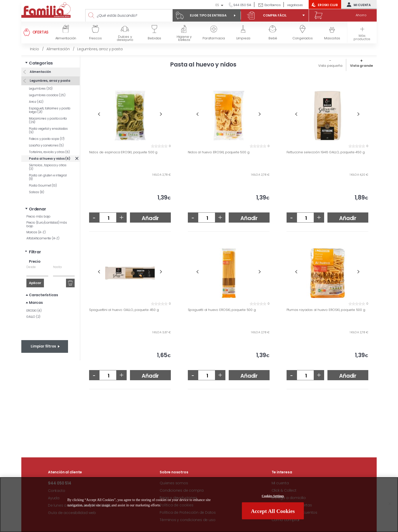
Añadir (150, 218)
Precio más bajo (38, 216)
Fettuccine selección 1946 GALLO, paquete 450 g (326, 152)
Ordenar (38, 209)
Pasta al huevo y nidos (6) (50, 159)
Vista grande (361, 66)
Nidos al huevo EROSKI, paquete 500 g (219, 152)
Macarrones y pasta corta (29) (48, 120)
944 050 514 (242, 5)
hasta (57, 267)
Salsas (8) (37, 192)
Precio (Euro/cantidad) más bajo (47, 224)
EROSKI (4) (34, 311)
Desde (31, 267)
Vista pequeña (330, 66)
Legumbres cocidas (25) (47, 95)
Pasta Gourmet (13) (43, 185)
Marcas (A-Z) (36, 232)
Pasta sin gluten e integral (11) (48, 177)
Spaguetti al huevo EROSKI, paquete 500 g (222, 310)
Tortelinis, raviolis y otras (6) (49, 152)
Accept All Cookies (273, 511)
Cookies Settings (273, 496)
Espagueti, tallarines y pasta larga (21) (50, 110)
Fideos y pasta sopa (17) (47, 139)
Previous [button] (99, 114)
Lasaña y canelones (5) (46, 145)
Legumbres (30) (41, 88)
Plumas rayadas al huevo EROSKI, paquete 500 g (326, 310)
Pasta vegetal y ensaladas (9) (48, 130)
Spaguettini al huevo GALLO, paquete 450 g (124, 310)
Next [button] (161, 114)
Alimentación (40, 72)
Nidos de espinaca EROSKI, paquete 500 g (123, 152)
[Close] (390, 504)
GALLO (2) (33, 317)
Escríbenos (273, 5)
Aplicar (35, 283)
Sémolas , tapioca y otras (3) (48, 167)
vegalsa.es (295, 5)
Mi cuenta (358, 5)
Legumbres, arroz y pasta (50, 81)
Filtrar (35, 252)
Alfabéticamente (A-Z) (43, 238)
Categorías (41, 63)
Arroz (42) (36, 102)
